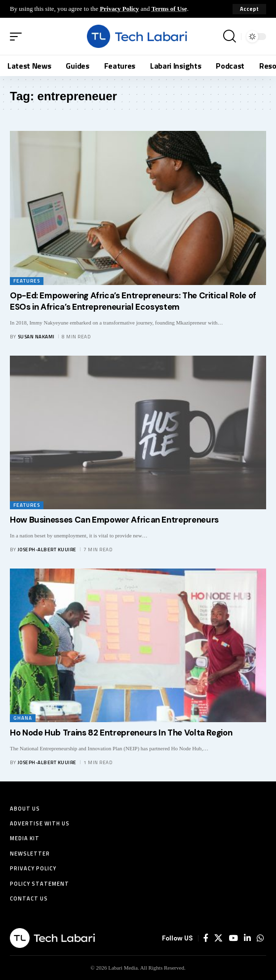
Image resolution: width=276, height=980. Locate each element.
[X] (218, 938)
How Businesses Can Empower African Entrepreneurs (114, 520)
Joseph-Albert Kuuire (47, 550)
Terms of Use (169, 9)
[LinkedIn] (247, 938)
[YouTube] (233, 938)
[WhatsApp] (260, 938)
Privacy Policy (119, 9)
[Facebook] (206, 938)
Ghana (23, 718)
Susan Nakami (36, 337)
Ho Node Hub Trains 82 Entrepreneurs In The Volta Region (121, 733)
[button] (249, 9)
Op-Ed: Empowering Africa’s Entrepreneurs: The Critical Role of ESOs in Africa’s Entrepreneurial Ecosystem (133, 301)
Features (27, 281)
